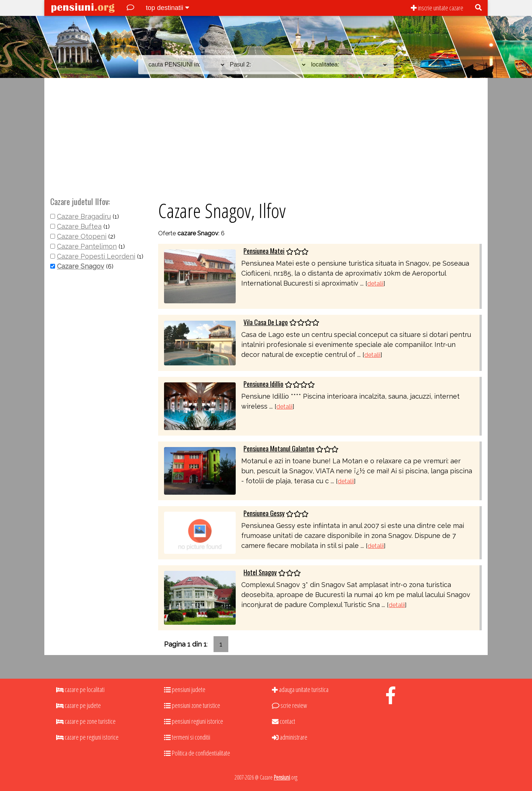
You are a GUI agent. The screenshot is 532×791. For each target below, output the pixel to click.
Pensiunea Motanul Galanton (279, 449)
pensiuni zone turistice (192, 705)
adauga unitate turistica (300, 689)
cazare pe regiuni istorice (87, 737)
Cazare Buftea (79, 226)
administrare (290, 737)
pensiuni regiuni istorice (194, 721)
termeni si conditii (187, 737)
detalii (375, 284)
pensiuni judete (185, 689)
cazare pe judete (79, 705)
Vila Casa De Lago (266, 322)
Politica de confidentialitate (197, 753)
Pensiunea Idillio (263, 384)
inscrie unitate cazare (437, 8)
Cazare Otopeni (82, 236)
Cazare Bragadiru (84, 216)
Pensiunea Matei (264, 251)
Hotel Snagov (260, 572)
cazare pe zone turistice (86, 721)
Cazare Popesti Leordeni (96, 256)
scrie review (289, 705)
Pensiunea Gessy (264, 513)
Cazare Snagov (81, 266)
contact (284, 721)
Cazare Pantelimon (87, 246)
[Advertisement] (266, 136)
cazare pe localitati (80, 689)
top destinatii (168, 8)
